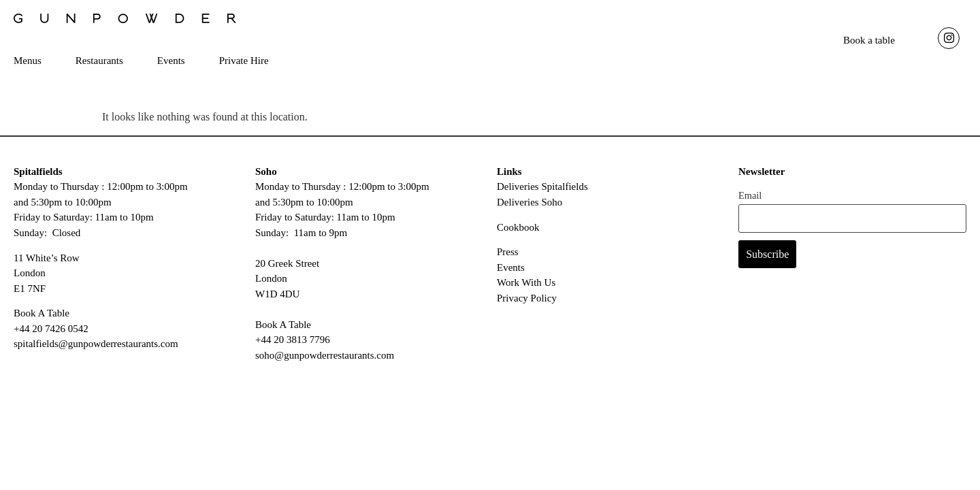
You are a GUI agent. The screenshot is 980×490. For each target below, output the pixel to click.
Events (171, 61)
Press (508, 257)
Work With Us (526, 288)
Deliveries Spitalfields (542, 192)
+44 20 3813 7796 (293, 345)
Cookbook (518, 232)
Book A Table (42, 318)
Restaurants (99, 61)
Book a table (869, 40)
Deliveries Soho (529, 207)
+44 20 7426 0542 (51, 334)
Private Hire (244, 61)
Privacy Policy (527, 304)
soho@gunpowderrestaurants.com (325, 360)
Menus (28, 61)
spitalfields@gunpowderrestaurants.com (96, 349)
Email (750, 201)
